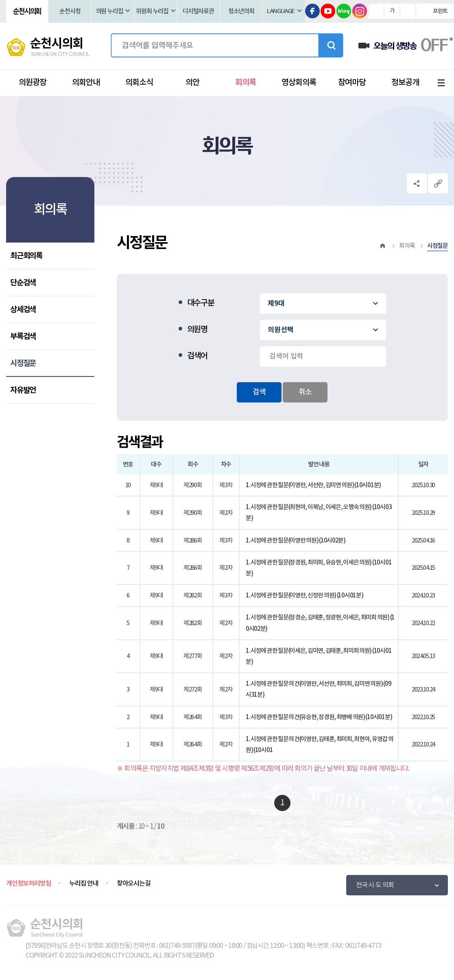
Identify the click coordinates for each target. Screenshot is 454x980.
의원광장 (33, 83)
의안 (192, 83)
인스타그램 (360, 11)
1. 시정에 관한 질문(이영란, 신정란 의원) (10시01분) (304, 596)
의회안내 (86, 83)
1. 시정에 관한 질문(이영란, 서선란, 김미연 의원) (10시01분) (313, 485)
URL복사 (438, 183)
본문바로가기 (0, 0)
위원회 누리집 (152, 11)
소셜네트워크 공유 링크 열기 (417, 183)
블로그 (344, 11)
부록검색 (23, 336)
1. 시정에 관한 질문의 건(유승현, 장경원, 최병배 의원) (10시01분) (319, 717)
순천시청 (70, 11)
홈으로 (383, 246)
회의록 (246, 83)
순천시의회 (27, 11)
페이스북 (312, 11)
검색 (331, 46)
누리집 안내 (84, 884)
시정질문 (23, 363)
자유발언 (23, 390)
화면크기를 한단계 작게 (408, 11)
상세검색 (23, 310)
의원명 (197, 330)
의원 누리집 (110, 11)
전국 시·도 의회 (375, 885)
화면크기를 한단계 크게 (376, 11)
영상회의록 (299, 83)
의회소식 (139, 83)
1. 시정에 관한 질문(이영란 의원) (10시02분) (296, 541)
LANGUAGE (281, 11)
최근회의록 (26, 256)
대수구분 (201, 303)
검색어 (197, 356)
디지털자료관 (198, 11)
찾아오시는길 (134, 884)
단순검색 (23, 283)
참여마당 (352, 83)
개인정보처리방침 (28, 884)
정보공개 (405, 83)
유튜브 (328, 11)
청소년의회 (241, 11)
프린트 (440, 11)
